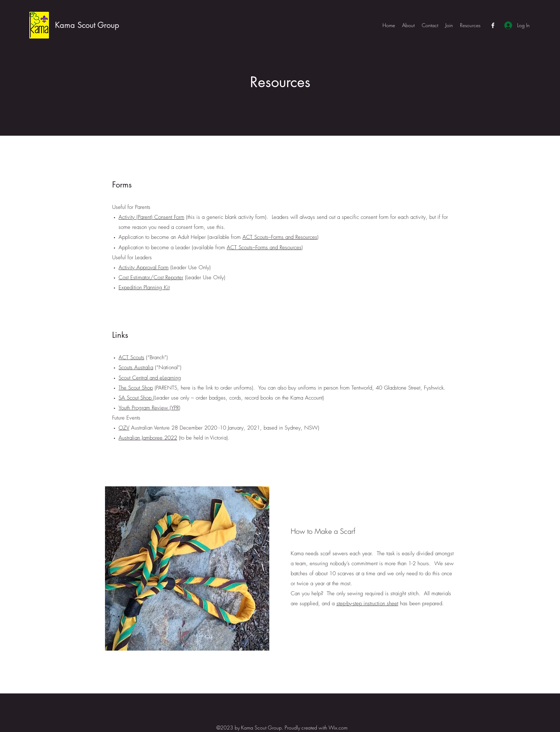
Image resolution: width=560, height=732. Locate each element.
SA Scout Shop (136, 398)
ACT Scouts (131, 357)
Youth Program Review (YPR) (149, 408)
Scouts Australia (136, 367)
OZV (124, 428)
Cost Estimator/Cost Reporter (151, 277)
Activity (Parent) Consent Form (151, 217)
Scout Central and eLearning (150, 378)
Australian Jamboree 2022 (148, 438)
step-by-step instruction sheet (367, 603)
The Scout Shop (136, 388)
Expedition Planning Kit (144, 287)
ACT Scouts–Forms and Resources (280, 237)
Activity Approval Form (144, 267)
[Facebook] (493, 25)
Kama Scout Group (87, 25)
